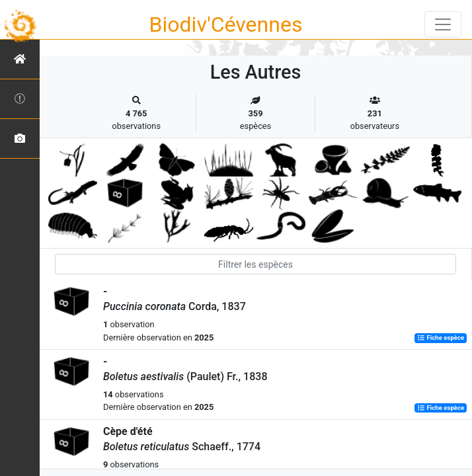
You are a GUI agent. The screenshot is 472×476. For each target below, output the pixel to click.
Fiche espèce (441, 338)
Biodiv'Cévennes (226, 24)
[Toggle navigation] (443, 24)
